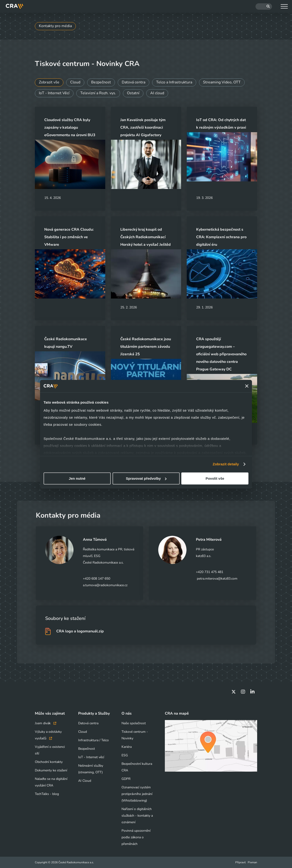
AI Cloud (85, 781)
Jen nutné (77, 478)
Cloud (75, 82)
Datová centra (134, 82)
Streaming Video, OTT (222, 82)
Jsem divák (46, 723)
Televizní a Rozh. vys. (98, 93)
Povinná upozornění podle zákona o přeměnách (136, 837)
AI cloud (157, 93)
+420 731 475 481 (210, 572)
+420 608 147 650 (97, 579)
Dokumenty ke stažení (51, 770)
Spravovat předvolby (146, 478)
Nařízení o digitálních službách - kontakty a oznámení (137, 816)
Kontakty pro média (55, 26)
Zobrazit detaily (226, 464)
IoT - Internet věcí (91, 757)
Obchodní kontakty (49, 762)
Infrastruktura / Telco (93, 740)
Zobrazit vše (49, 82)
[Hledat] (264, 6)
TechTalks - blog (47, 794)
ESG (125, 755)
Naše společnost (134, 723)
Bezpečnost (101, 82)
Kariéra (127, 747)
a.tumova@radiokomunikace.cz (105, 585)
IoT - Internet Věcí (54, 93)
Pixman (252, 862)
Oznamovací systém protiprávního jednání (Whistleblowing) (137, 794)
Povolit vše (215, 478)
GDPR (126, 779)
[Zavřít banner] (247, 386)
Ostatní (133, 93)
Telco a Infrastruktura (174, 82)
